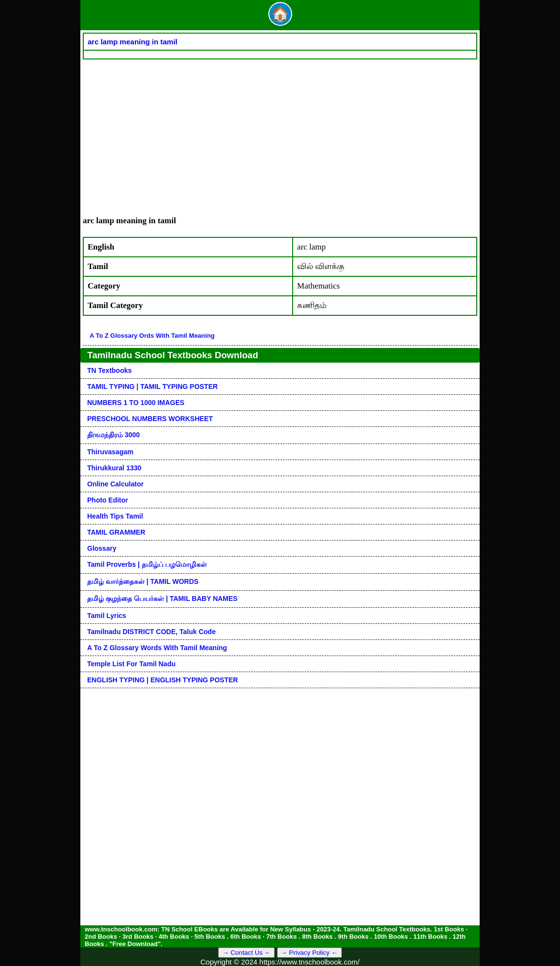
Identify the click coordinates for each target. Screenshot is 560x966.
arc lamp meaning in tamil (132, 42)
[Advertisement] (280, 133)
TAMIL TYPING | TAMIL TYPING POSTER (152, 386)
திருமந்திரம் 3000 (113, 435)
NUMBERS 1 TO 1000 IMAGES (136, 403)
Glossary (102, 548)
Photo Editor (108, 500)
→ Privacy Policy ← (309, 953)
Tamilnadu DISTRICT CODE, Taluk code (151, 632)
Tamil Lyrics (107, 616)
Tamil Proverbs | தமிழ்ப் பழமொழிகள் (147, 564)
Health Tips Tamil (115, 516)
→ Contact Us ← (246, 953)
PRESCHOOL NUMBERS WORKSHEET (150, 419)
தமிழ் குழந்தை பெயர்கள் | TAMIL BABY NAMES (162, 599)
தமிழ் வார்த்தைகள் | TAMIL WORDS (143, 581)
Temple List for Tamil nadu (131, 664)
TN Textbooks (110, 370)
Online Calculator (115, 484)
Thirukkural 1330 (114, 468)
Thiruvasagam (110, 452)
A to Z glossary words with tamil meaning (157, 648)
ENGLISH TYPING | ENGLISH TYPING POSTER (163, 680)
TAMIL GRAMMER (116, 532)
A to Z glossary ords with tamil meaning (152, 336)
